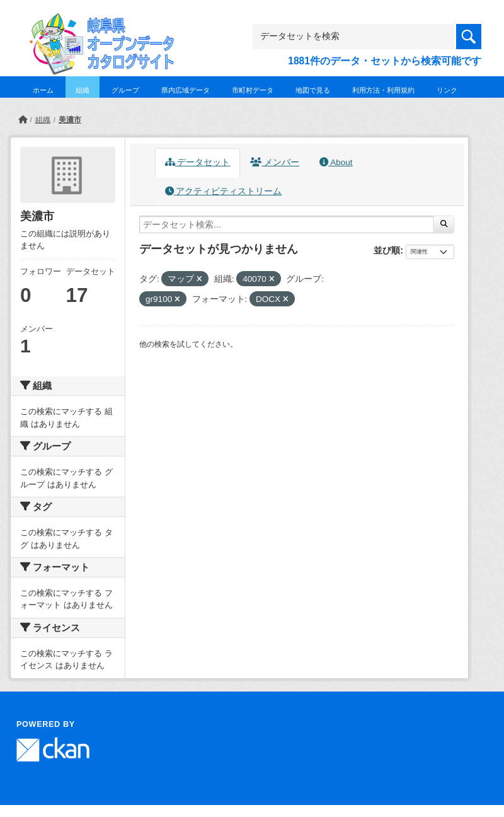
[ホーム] (23, 120)
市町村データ (253, 90)
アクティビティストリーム (224, 191)
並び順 (387, 250)
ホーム (43, 90)
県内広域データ (186, 90)
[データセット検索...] (287, 224)
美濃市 (70, 120)
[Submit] (444, 224)
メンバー (275, 162)
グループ (125, 90)
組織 (83, 90)
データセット (198, 162)
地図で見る (313, 90)
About (336, 162)
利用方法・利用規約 (383, 90)
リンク (447, 90)
